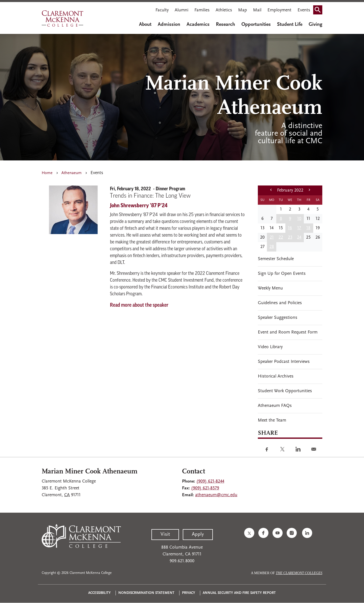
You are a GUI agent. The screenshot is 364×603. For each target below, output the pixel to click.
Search (319, 8)
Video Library (270, 347)
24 (299, 237)
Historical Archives (276, 376)
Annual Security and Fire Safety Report (239, 593)
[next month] (309, 190)
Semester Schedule (276, 259)
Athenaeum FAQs (275, 406)
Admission (169, 25)
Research (225, 25)
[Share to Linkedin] (298, 449)
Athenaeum (72, 173)
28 (272, 247)
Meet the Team (272, 420)
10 (299, 219)
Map (243, 10)
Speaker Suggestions (278, 318)
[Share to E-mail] (314, 449)
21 (272, 237)
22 (281, 237)
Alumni (181, 10)
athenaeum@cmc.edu (216, 495)
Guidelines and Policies (280, 303)
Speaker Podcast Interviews (284, 362)
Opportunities (256, 25)
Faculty (162, 10)
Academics (198, 25)
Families (202, 10)
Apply (198, 534)
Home (47, 173)
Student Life (290, 25)
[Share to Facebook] (267, 449)
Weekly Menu (270, 288)
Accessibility (99, 593)
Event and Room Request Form (288, 332)
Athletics (224, 10)
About (145, 25)
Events (304, 10)
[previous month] (271, 190)
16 (290, 228)
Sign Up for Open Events (282, 274)
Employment (279, 10)
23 (290, 237)
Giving (315, 25)
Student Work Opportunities (285, 391)
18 (308, 228)
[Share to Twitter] (282, 449)
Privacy (189, 593)
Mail (257, 10)
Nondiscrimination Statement (146, 593)
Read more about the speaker (139, 305)
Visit (165, 534)
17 (299, 228)
